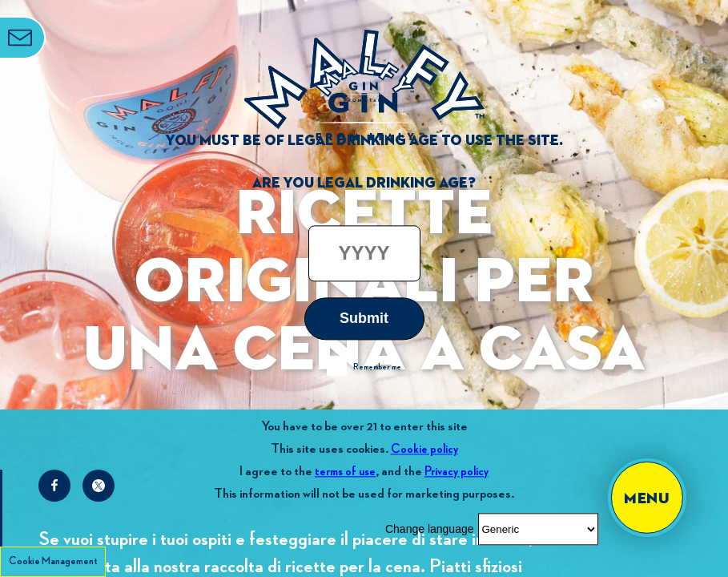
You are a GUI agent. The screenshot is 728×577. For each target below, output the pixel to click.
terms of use (345, 472)
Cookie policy (424, 449)
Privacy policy (457, 472)
